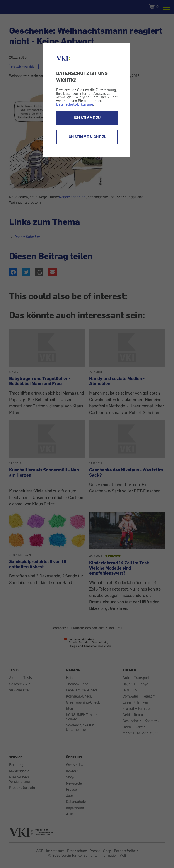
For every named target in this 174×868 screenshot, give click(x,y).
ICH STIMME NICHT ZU (87, 137)
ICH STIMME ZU (87, 118)
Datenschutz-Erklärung (75, 104)
